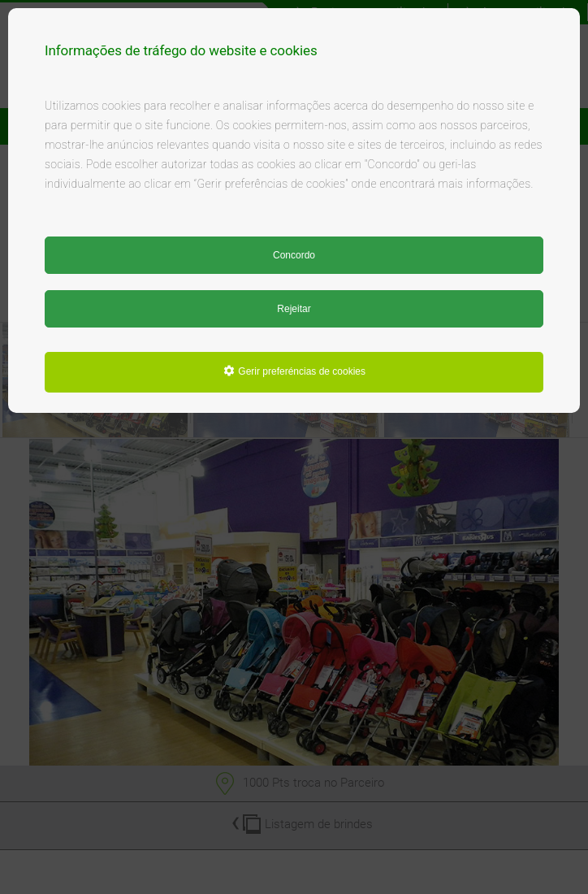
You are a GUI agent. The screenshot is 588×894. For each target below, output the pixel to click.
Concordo (294, 255)
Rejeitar (294, 309)
